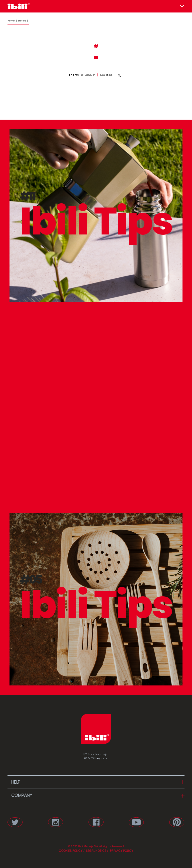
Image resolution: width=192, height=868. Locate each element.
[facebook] (106, 75)
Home (11, 21)
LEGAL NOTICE (96, 851)
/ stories (20, 21)
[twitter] (119, 75)
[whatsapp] (88, 75)
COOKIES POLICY (71, 851)
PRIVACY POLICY (121, 851)
